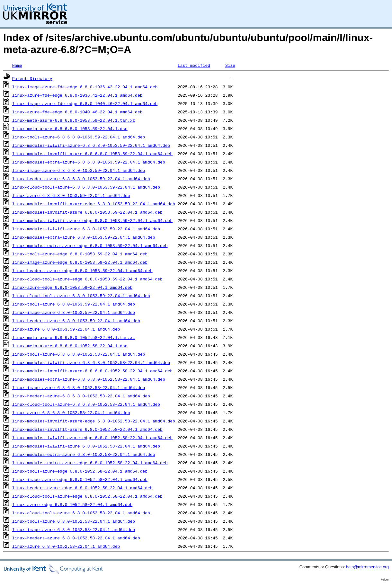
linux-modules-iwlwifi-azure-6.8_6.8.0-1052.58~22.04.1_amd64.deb (91, 362)
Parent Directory (32, 78)
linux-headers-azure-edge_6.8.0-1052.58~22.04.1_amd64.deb (82, 488)
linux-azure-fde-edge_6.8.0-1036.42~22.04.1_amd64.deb (77, 95)
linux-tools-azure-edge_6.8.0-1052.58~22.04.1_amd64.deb (80, 471)
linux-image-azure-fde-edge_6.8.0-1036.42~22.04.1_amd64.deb (85, 87)
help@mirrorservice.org (367, 567)
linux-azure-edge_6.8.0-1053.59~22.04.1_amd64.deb (72, 287)
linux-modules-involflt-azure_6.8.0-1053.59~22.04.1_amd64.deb (87, 212)
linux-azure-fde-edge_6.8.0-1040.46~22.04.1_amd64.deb (77, 112)
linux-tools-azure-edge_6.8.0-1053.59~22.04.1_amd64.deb (80, 254)
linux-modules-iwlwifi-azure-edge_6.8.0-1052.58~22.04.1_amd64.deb (92, 438)
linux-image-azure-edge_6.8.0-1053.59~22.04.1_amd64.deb (80, 262)
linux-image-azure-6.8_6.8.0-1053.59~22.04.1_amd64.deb (79, 170)
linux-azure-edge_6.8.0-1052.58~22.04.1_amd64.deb (72, 504)
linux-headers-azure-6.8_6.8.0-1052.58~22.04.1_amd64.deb (81, 396)
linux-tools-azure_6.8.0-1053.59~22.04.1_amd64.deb (74, 304)
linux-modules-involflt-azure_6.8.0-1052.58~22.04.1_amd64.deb (87, 429)
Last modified (194, 65)
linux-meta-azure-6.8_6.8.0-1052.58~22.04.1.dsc (70, 346)
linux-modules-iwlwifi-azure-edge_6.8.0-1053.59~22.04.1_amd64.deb (92, 220)
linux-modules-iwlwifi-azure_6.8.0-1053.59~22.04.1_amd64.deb (86, 229)
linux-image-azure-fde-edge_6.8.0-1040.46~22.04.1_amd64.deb (85, 103)
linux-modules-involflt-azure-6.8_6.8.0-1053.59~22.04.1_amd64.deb (92, 154)
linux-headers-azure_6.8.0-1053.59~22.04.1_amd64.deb (76, 321)
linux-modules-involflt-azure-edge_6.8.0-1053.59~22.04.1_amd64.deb (94, 204)
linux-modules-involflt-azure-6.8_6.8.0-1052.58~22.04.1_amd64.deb (92, 371)
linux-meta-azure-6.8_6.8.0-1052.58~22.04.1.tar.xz (74, 337)
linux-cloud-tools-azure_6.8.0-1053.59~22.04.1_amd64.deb (81, 296)
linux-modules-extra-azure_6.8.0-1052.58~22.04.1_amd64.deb (84, 454)
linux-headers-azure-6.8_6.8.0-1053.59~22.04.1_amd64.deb (81, 179)
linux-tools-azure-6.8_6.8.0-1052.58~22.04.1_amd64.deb (79, 354)
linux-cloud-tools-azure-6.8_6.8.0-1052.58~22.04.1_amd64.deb (86, 404)
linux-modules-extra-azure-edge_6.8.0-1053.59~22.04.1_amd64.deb (90, 245)
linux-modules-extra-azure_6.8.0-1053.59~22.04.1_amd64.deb (84, 237)
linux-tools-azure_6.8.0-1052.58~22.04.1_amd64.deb (74, 521)
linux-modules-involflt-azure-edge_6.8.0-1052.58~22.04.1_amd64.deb (94, 421)
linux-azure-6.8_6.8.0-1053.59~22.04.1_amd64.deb (71, 195)
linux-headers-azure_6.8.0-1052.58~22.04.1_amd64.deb (76, 538)
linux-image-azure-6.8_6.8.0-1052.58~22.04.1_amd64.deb (79, 387)
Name (17, 65)
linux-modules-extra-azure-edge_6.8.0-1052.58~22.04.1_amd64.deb (90, 463)
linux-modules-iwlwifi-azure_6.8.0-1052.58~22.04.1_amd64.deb (86, 446)
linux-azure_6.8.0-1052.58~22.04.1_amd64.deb (66, 546)
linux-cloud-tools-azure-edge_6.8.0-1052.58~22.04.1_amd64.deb (87, 496)
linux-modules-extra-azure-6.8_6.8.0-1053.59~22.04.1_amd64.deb (89, 162)
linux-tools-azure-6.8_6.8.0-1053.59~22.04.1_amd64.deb (79, 137)
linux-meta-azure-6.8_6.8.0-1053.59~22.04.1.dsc (70, 129)
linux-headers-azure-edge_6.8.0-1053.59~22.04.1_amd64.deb (82, 271)
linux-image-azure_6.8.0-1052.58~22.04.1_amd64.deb (74, 529)
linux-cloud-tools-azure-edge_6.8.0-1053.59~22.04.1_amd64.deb (87, 279)
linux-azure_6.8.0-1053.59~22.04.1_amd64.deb (66, 329)
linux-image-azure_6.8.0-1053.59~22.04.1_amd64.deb (74, 312)
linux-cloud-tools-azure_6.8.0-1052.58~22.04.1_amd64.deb (81, 513)
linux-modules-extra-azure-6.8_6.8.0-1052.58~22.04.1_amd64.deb (89, 379)
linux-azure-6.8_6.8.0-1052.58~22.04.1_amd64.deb (71, 413)
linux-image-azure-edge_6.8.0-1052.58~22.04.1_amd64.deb (80, 479)
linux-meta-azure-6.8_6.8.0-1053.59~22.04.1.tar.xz (74, 120)
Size (230, 65)
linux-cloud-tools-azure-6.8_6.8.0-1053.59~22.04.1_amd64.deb (86, 187)
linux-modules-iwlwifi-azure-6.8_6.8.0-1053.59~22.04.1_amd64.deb (91, 145)
